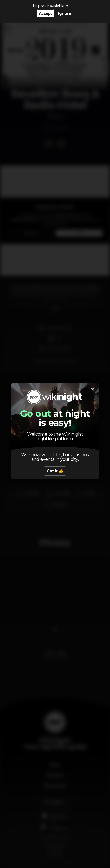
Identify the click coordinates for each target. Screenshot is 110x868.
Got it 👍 (55, 471)
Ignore (65, 14)
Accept (45, 14)
